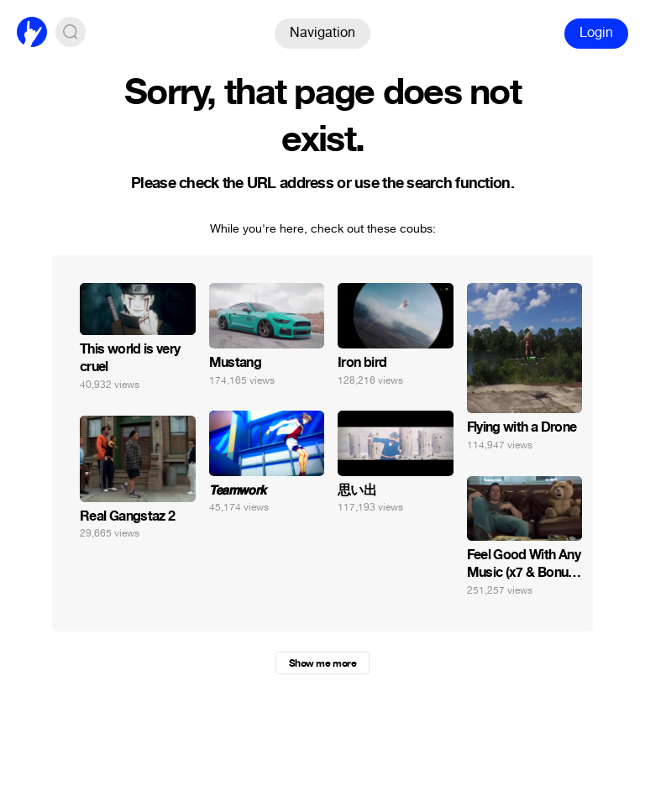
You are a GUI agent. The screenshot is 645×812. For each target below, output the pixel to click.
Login (596, 32)
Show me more (322, 663)
